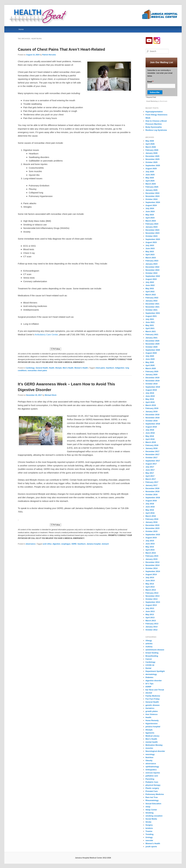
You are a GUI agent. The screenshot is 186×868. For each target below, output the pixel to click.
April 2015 (150, 550)
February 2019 (152, 408)
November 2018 (152, 418)
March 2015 (151, 553)
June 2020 (150, 359)
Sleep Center (151, 810)
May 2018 (150, 436)
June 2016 (150, 507)
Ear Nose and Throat (155, 690)
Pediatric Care (152, 782)
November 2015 (152, 528)
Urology (149, 837)
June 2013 (150, 611)
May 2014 (150, 584)
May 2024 (150, 215)
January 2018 (151, 448)
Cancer (149, 659)
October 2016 (151, 494)
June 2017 (150, 470)
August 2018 (151, 427)
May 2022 (150, 288)
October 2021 (151, 310)
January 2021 (151, 338)
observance (30, 544)
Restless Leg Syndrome (156, 130)
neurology (150, 754)
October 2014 (151, 568)
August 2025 (151, 169)
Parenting (150, 779)
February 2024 (152, 224)
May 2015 (150, 547)
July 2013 (150, 608)
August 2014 (151, 574)
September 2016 (153, 498)
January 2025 (151, 190)
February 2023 (152, 261)
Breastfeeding (152, 656)
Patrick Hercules (49, 55)
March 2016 (151, 516)
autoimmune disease (155, 650)
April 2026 (150, 144)
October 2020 (151, 347)
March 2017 (151, 479)
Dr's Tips (149, 684)
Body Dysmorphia (154, 127)
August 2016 (151, 501)
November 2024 (152, 196)
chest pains (100, 368)
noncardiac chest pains (37, 371)
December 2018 (152, 415)
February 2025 (152, 187)
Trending (149, 834)
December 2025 (152, 156)
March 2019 (151, 405)
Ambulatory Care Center (46, 334)
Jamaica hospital (94, 544)
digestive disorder (154, 681)
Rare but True (152, 797)
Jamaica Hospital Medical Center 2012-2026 (93, 858)
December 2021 (152, 304)
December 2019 (152, 378)
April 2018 (150, 439)
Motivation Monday (154, 745)
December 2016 (152, 488)
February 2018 (152, 445)
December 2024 (152, 193)
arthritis (149, 644)
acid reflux (47, 544)
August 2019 (151, 390)
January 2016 (151, 522)
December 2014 (152, 562)
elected (149, 693)
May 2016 (150, 510)
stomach (105, 544)
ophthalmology (152, 767)
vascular (149, 840)
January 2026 (151, 153)
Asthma (149, 647)
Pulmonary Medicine (155, 794)
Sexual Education (153, 804)
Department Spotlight (155, 671)
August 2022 (151, 279)
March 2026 (151, 147)
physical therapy (153, 785)
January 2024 (151, 227)
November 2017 (152, 454)
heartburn (110, 368)
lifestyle (58, 368)
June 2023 (150, 248)
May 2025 (150, 178)
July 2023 (150, 245)
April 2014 (150, 587)
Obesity (149, 760)
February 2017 (152, 482)
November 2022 (152, 270)
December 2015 (152, 525)
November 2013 (152, 596)
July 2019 (150, 393)
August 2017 (151, 464)
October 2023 (151, 236)
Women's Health (81, 368)
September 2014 (153, 571)
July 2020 (150, 356)
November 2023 (152, 233)
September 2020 (153, 350)
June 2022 (150, 285)
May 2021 (150, 325)
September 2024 (153, 202)
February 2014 (152, 593)
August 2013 (151, 605)
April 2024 (150, 218)
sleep (148, 807)
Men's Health (68, 368)
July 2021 (150, 319)
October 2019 (151, 384)
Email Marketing (152, 101)
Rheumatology (152, 800)
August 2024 (151, 205)
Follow (56, 349)
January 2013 (151, 627)
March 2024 (151, 221)
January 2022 (151, 301)
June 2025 (150, 175)
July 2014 (150, 577)
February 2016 (152, 519)
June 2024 (150, 211)
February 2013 (152, 624)
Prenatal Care (152, 791)
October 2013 (151, 599)
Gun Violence (151, 714)
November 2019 (152, 381)
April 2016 (150, 513)
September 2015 (153, 535)
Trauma (149, 831)
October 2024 (151, 199)
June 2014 (150, 581)
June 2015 (150, 544)
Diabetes (149, 677)
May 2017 (150, 473)
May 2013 (150, 614)
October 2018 (151, 421)
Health (52, 368)
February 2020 (152, 371)
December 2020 (152, 341)
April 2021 (150, 328)
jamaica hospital (153, 727)
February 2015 (152, 556)
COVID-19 (150, 665)
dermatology (151, 674)
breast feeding (152, 653)
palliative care (152, 776)
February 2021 (152, 334)
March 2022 (151, 295)
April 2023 (150, 255)
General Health (42, 368)
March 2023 (151, 258)
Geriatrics (150, 708)
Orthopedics (151, 770)
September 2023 (153, 239)
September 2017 (153, 461)
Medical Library (152, 736)
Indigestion (120, 368)
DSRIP (148, 687)
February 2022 (152, 298)
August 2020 (151, 353)
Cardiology (30, 368)
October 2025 (151, 162)
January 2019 (151, 412)
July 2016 (150, 504)
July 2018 (150, 430)
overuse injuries (153, 773)
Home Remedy (152, 720)
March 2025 (151, 184)
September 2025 (153, 165)
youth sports (151, 847)
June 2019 (150, 396)
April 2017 (150, 476)
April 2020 (150, 365)
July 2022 (150, 282)
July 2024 (150, 208)
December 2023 (152, 230)
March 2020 (151, 368)
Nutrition (149, 757)
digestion (56, 544)
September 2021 (153, 313)
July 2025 (150, 172)
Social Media (151, 819)
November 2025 (152, 159)
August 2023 (151, 242)
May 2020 (150, 362)
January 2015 (151, 559)
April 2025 (150, 181)
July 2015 (150, 541)
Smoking (149, 813)
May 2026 (150, 141)
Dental (148, 668)
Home (21, 29)
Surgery (149, 825)
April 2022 (150, 292)
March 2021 (151, 331)
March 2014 (151, 590)
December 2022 (152, 267)
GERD (74, 544)
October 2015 (151, 531)
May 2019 (150, 399)
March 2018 (151, 442)
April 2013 (150, 618)
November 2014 (152, 565)
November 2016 (152, 491)
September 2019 (153, 387)
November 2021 (152, 307)
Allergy (149, 641)
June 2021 (150, 322)
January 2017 (151, 485)
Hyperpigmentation (154, 112)
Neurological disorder (155, 751)
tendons (149, 828)
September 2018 (153, 424)
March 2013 (151, 621)
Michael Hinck (51, 395)
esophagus (66, 544)
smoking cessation (154, 816)
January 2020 (151, 375)
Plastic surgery (152, 788)
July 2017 (150, 467)
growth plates (152, 711)
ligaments (150, 733)
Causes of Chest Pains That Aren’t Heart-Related (61, 49)
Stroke (148, 822)
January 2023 (151, 264)
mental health (152, 742)
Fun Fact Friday (153, 699)
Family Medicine (153, 696)
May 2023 (150, 252)
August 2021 (151, 316)
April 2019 (150, 402)
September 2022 (153, 276)
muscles (149, 748)
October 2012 (151, 630)
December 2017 (152, 451)
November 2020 (152, 344)
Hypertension (151, 724)
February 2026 (152, 150)
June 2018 (150, 433)
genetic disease (153, 705)
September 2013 (153, 602)
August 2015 (151, 538)
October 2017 (151, 458)
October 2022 (151, 273)
